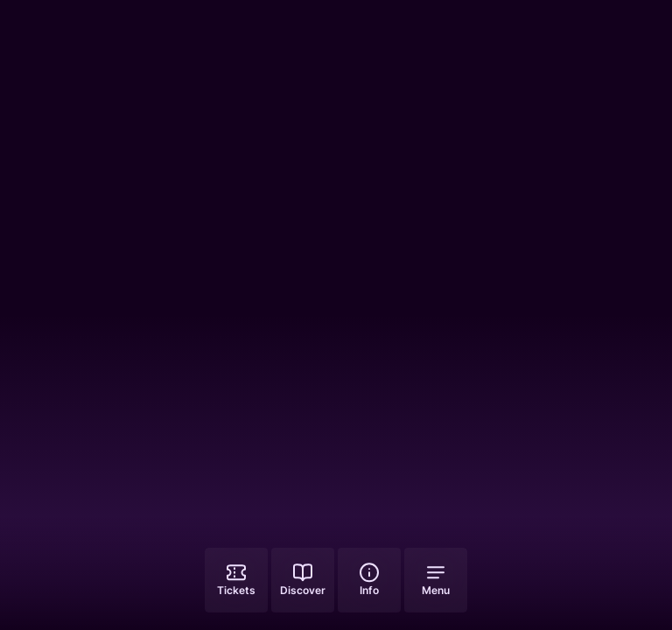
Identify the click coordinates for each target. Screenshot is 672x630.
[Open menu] (436, 580)
